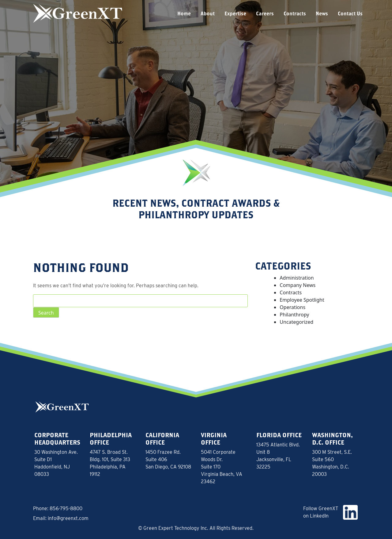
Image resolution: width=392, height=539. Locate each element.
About (208, 13)
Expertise (235, 13)
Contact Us (350, 13)
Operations (292, 307)
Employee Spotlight (302, 300)
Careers (265, 13)
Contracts (295, 13)
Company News (298, 285)
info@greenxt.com (68, 518)
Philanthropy (294, 315)
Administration (297, 278)
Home (184, 13)
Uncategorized (296, 322)
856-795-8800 (66, 508)
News (322, 13)
